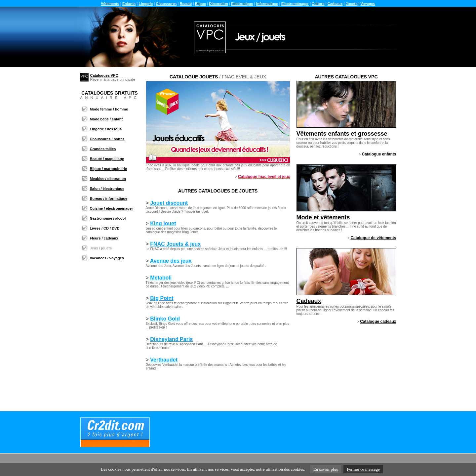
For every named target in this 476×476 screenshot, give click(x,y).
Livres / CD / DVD (105, 228)
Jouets (352, 4)
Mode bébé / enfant (106, 119)
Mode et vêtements (323, 217)
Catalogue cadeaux (378, 322)
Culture (318, 4)
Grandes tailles (103, 149)
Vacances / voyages (107, 258)
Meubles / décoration (108, 179)
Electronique (242, 4)
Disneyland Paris (171, 339)
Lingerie (146, 4)
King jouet (163, 223)
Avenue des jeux (171, 261)
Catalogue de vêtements (373, 238)
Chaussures (166, 4)
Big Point (162, 298)
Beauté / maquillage (107, 159)
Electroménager (295, 4)
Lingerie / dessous (106, 129)
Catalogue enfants (379, 154)
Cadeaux (335, 4)
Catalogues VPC (104, 75)
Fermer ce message (363, 469)
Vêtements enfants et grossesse (342, 134)
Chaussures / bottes (107, 139)
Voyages (368, 4)
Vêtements (110, 4)
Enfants (129, 4)
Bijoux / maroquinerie (108, 169)
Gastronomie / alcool (108, 218)
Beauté (186, 4)
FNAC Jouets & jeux (175, 244)
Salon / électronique (107, 189)
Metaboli (161, 278)
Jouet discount (169, 203)
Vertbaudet (164, 360)
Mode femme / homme (109, 109)
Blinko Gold (165, 319)
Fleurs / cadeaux (104, 238)
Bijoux (201, 4)
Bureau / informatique (109, 198)
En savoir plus (326, 469)
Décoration (218, 4)
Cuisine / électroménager (112, 208)
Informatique (267, 4)
